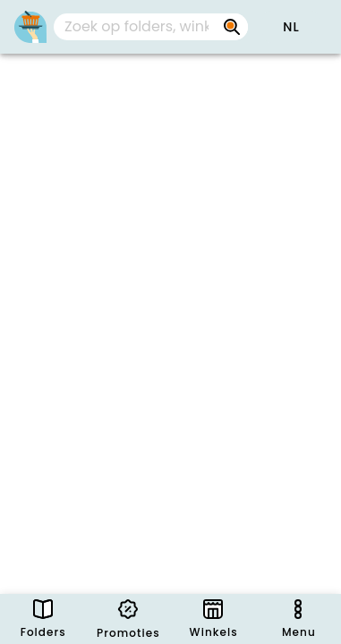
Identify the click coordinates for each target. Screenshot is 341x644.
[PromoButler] (30, 27)
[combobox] (151, 27)
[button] (291, 27)
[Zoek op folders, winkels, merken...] (232, 27)
